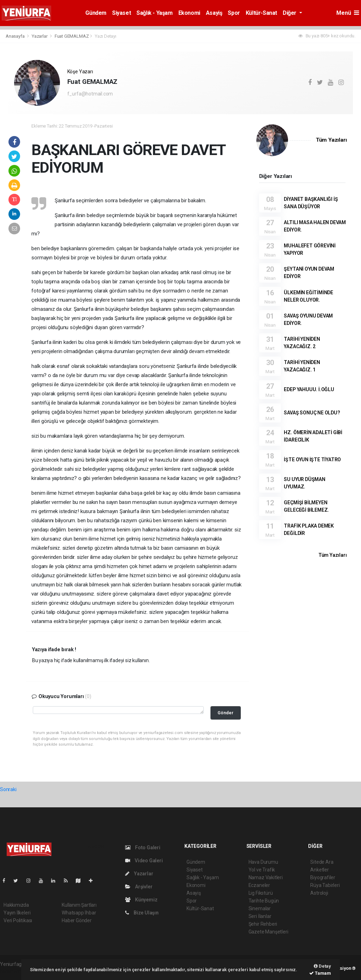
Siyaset (121, 13)
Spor (234, 13)
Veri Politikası (18, 920)
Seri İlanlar (260, 916)
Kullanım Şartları (79, 905)
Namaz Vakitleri (266, 877)
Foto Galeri (143, 848)
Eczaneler (259, 885)
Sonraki (8, 789)
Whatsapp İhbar (79, 913)
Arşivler (139, 887)
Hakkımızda (16, 905)
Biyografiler (323, 877)
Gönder (225, 713)
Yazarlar (40, 36)
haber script (13, 972)
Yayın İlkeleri (17, 913)
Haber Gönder (77, 920)
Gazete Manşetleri (268, 932)
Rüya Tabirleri (325, 885)
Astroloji (319, 893)
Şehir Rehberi (263, 924)
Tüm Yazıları (331, 140)
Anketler (319, 870)
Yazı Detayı (106, 36)
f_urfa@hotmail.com (90, 94)
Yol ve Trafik (262, 870)
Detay (322, 966)
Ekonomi (189, 13)
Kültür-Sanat (261, 13)
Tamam (320, 973)
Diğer (290, 13)
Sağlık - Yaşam (154, 13)
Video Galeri (144, 861)
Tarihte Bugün (264, 901)
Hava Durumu (263, 862)
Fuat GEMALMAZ (72, 36)
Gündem (96, 13)
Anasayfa (16, 36)
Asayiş (214, 13)
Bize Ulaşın (142, 913)
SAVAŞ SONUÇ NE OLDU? (312, 413)
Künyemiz (141, 900)
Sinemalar (260, 908)
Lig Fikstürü (261, 893)
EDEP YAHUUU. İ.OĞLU (309, 389)
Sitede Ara (322, 862)
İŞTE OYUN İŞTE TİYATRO (312, 460)
